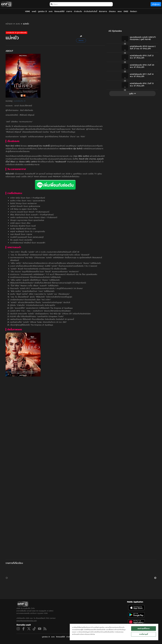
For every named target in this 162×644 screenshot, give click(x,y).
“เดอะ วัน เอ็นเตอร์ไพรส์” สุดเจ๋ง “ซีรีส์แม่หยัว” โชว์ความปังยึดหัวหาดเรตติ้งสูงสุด (41, 297)
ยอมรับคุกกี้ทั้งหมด (144, 629)
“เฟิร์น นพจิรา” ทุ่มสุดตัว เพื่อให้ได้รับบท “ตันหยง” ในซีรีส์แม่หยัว (35, 280)
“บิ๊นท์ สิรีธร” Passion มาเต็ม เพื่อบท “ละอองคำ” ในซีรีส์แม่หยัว (34, 286)
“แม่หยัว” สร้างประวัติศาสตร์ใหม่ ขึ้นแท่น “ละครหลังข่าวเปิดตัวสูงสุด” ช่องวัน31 (40, 302)
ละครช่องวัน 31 (20, 101)
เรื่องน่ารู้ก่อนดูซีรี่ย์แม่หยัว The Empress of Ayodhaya (32, 325)
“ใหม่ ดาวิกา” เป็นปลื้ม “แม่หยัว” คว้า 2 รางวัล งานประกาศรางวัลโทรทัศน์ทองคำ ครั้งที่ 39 (45, 252)
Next (155, 578)
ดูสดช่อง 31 (46, 637)
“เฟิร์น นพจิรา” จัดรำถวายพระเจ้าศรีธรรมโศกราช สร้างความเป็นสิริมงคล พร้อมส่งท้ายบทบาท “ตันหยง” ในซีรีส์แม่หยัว (56, 263)
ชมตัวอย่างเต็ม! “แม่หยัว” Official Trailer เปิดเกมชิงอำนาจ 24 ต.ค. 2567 (38, 322)
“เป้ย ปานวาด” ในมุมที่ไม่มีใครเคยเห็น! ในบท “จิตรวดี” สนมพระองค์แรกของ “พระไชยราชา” (45, 272)
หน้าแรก (9, 24)
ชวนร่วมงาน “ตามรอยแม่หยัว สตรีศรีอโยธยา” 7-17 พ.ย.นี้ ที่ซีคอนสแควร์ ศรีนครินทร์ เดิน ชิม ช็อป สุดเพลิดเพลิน (54, 274)
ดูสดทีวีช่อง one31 (80, 174)
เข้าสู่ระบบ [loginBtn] (156, 4)
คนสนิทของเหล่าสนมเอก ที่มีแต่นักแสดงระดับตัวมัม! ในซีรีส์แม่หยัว (36, 277)
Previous (7, 578)
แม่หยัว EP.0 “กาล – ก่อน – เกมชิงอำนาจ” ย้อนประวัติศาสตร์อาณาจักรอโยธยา (41, 311)
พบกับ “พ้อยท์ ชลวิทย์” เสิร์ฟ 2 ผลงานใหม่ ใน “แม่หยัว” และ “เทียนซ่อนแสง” (40, 294)
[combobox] (82, 4)
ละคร (18, 24)
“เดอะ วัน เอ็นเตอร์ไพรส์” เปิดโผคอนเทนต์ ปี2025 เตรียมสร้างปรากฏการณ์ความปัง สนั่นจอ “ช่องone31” (50, 255)
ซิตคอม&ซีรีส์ (61, 637)
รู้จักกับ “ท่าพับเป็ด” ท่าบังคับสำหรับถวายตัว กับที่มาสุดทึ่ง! (33, 305)
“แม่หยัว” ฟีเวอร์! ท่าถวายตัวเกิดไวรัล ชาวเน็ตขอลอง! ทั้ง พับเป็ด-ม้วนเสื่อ (38, 269)
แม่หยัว (26, 24)
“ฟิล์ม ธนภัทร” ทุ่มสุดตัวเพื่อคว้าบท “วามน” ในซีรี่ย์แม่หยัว (32, 291)
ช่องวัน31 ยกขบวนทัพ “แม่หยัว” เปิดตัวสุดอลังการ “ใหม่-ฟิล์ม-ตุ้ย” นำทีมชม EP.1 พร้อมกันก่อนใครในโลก (50, 314)
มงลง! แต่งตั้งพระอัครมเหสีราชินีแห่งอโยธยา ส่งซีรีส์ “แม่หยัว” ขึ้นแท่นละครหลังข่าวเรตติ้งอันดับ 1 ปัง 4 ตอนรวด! (54, 266)
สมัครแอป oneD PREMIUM (50, 176)
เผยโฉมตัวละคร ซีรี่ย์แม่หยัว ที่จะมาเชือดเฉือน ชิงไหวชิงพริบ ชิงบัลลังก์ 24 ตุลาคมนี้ (42, 319)
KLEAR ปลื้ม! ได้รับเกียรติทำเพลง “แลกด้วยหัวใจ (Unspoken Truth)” (37, 316)
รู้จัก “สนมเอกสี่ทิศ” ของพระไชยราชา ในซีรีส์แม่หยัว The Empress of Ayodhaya (41, 308)
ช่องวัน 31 (9, 126)
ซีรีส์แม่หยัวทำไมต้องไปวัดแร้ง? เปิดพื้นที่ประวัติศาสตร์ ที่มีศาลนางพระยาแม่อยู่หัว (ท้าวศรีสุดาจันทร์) (48, 283)
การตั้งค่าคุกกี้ (144, 634)
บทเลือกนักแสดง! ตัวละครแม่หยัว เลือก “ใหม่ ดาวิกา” (31, 300)
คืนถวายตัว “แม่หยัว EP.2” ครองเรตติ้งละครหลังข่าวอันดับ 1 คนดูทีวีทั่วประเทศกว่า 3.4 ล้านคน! (46, 288)
